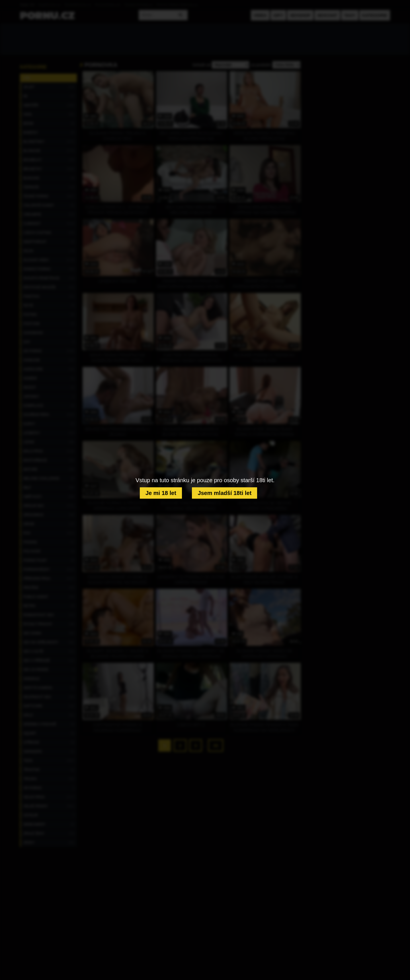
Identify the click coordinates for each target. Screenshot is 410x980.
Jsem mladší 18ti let (225, 493)
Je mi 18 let (161, 493)
